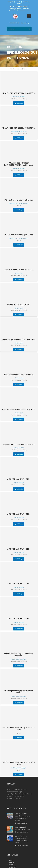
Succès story (19, 273)
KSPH (11, 865)
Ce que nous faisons (21, 6)
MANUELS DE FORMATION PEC (19, 203)
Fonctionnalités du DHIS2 (19, 131)
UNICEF (12, 863)
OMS (11, 860)
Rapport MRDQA (19, 483)
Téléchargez (19, 103)
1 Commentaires (22, 823)
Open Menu (29, 16)
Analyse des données (19, 97)
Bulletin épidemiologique (19, 659)
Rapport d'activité (19, 448)
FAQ (11, 6)
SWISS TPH (13, 867)
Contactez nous (24, 10)
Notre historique (15, 8)
